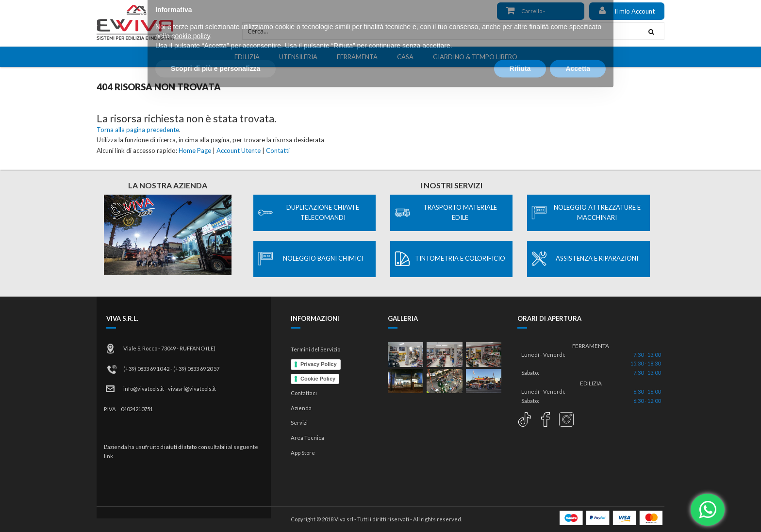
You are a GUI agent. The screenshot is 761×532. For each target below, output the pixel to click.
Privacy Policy (319, 364)
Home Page (195, 150)
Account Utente (239, 150)
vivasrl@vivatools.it (192, 389)
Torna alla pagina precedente (138, 130)
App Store (303, 453)
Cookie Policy (318, 379)
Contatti (278, 150)
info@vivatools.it (144, 389)
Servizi (299, 423)
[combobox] (440, 31)
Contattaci (304, 393)
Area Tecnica (307, 438)
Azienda (301, 408)
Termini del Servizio (315, 349)
